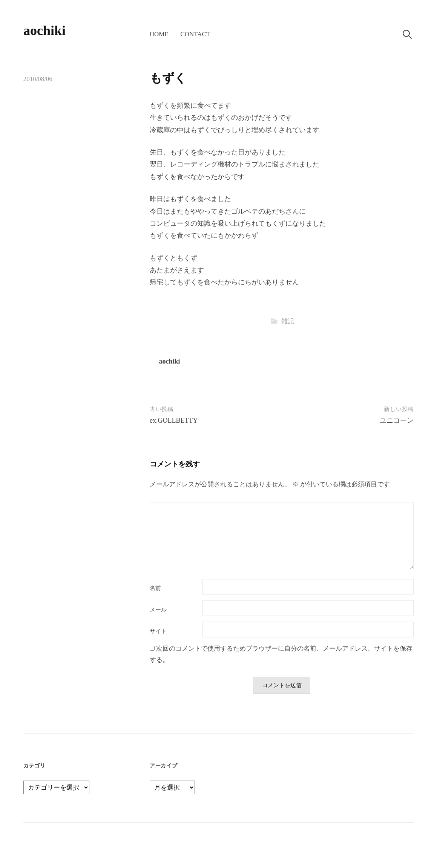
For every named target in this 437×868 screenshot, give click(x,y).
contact (195, 34)
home (159, 34)
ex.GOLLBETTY (174, 420)
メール (158, 610)
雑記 (288, 321)
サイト (158, 631)
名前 (155, 588)
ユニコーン (397, 420)
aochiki (44, 31)
